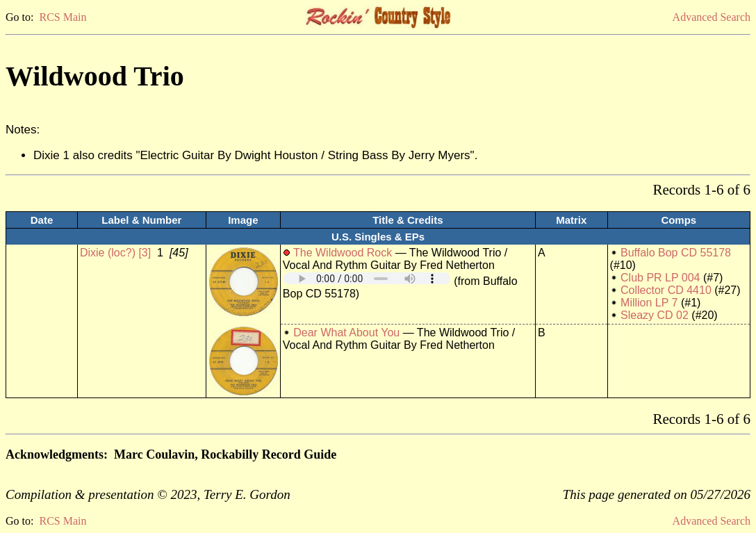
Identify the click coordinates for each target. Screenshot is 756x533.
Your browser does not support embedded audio (367, 278)
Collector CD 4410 (666, 290)
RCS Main (63, 17)
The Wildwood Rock (343, 253)
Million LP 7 (649, 303)
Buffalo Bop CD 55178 (676, 253)
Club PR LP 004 (660, 278)
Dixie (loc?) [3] (115, 253)
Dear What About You (346, 333)
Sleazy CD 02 (655, 315)
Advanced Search (712, 17)
